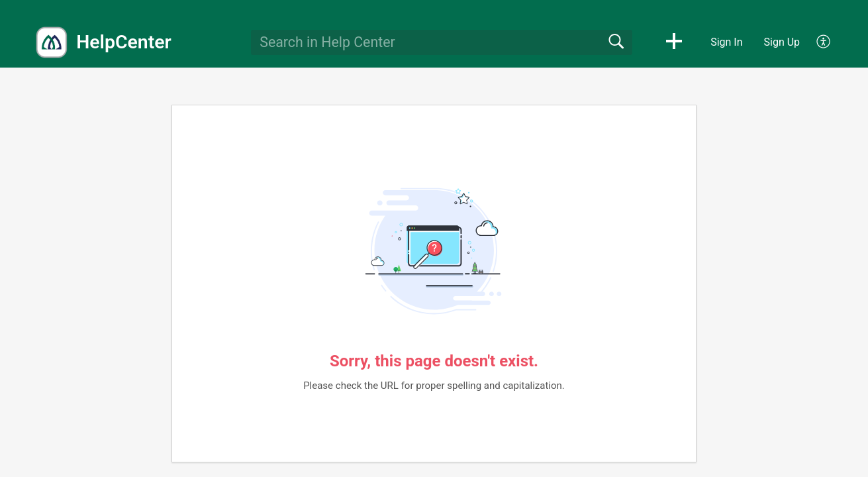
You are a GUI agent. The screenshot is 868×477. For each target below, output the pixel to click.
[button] (674, 42)
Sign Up (782, 42)
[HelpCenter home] (52, 42)
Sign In (726, 42)
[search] (442, 42)
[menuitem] (816, 42)
